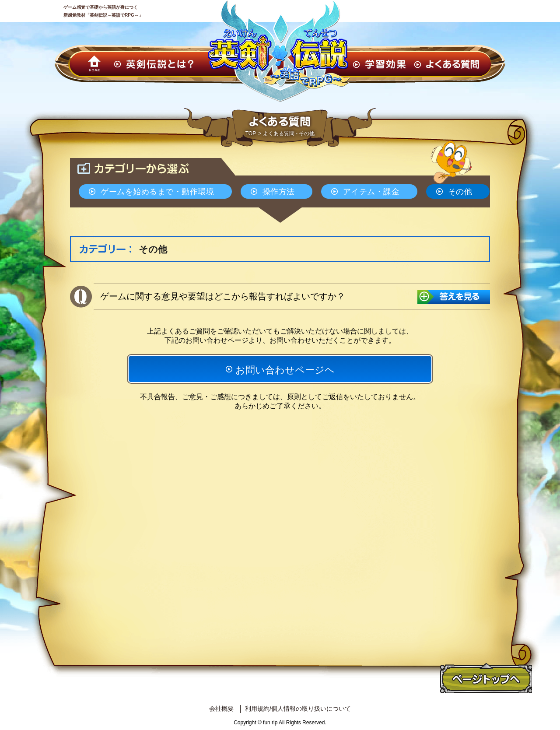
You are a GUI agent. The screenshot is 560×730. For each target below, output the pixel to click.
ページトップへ (486, 678)
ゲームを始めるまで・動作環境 (157, 192)
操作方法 (279, 192)
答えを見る (454, 297)
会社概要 (221, 709)
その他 (460, 192)
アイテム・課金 (371, 192)
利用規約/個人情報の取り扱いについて (298, 709)
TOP (251, 133)
